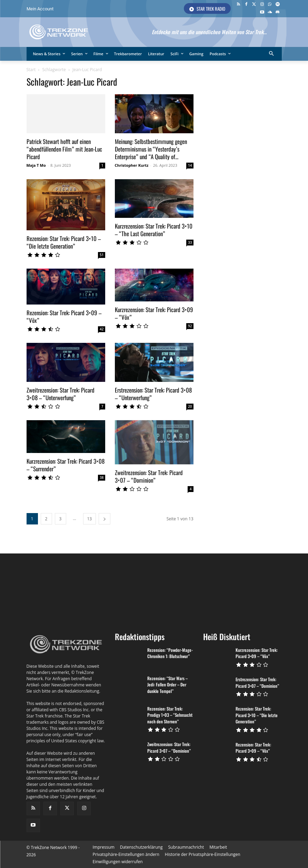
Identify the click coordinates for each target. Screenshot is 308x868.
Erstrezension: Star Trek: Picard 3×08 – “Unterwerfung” (153, 394)
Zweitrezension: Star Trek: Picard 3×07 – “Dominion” (149, 471)
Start (31, 70)
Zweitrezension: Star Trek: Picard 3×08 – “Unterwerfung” (61, 394)
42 (102, 329)
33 (190, 242)
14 (190, 165)
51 (102, 255)
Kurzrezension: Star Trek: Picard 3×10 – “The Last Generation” (154, 230)
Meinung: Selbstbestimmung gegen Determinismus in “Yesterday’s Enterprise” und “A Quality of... (151, 149)
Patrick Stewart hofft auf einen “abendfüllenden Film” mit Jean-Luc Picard (64, 149)
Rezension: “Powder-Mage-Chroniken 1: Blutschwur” (168, 648)
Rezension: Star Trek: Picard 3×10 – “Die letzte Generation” (64, 242)
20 (190, 406)
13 (90, 513)
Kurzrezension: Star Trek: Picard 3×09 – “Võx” (154, 313)
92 (190, 326)
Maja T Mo (36, 165)
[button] (271, 54)
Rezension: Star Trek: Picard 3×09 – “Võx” (64, 316)
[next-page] (105, 513)
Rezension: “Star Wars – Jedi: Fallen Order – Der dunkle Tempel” (166, 679)
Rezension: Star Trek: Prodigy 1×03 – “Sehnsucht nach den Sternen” (169, 709)
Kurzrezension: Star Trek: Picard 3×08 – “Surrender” (66, 465)
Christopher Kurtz (132, 165)
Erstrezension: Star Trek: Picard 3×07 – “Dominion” (256, 677)
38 (102, 478)
